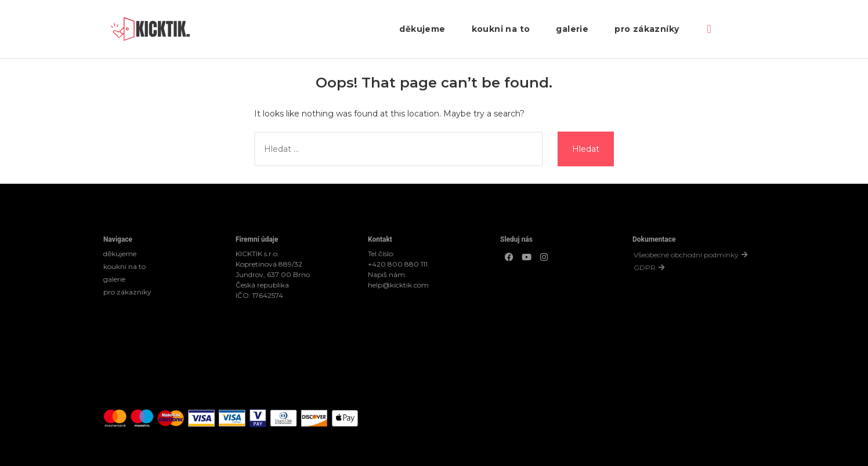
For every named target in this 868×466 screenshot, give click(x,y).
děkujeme (422, 29)
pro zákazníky (647, 29)
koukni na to (501, 29)
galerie (572, 29)
